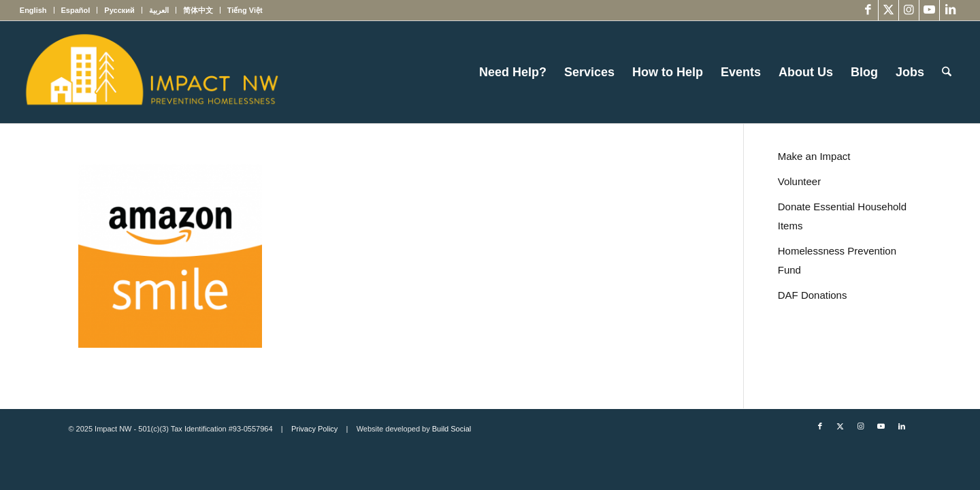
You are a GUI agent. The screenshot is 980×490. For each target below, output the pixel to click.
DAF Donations (813, 295)
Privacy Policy (314, 429)
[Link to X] (888, 10)
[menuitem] (37, 10)
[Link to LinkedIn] (950, 10)
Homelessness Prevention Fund (837, 260)
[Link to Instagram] (909, 10)
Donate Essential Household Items (842, 216)
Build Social (452, 429)
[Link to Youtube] (929, 10)
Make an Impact (814, 156)
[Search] (947, 72)
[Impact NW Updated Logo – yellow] (151, 72)
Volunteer (799, 181)
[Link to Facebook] (868, 10)
